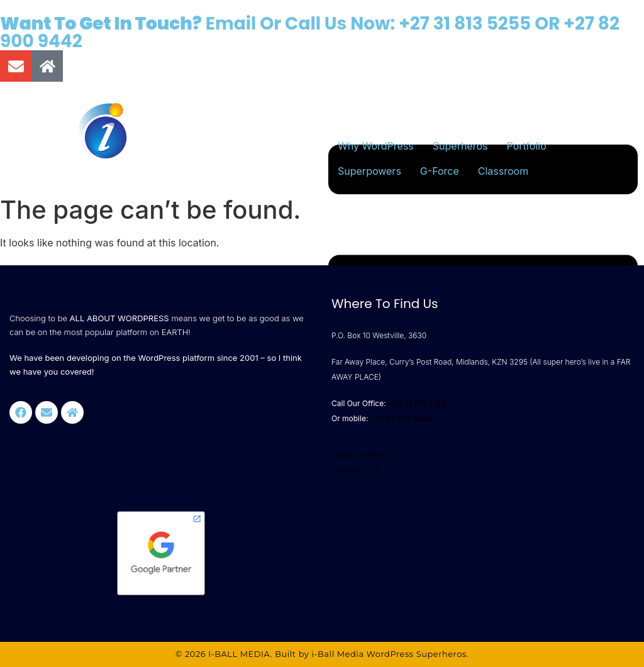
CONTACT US (356, 470)
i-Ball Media (337, 654)
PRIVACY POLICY (362, 455)
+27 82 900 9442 (402, 418)
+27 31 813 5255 (465, 24)
